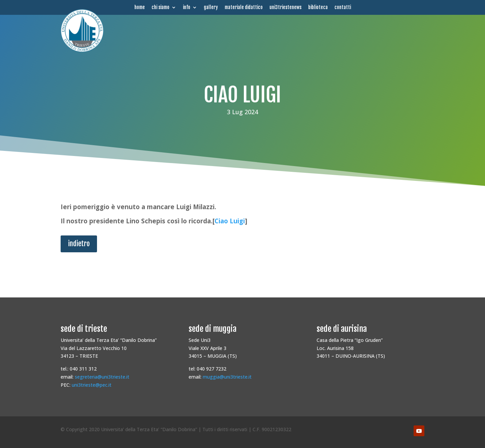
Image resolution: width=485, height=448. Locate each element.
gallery (211, 7)
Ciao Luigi (230, 221)
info (187, 7)
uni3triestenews (285, 7)
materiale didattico (244, 7)
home (140, 7)
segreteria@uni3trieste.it (102, 377)
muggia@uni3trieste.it (227, 377)
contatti (343, 7)
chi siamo (160, 7)
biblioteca (318, 7)
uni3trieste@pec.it (92, 385)
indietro (79, 244)
